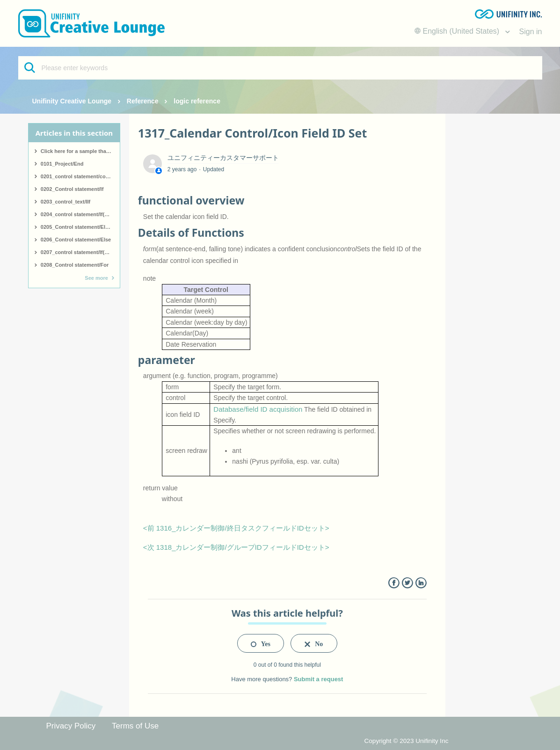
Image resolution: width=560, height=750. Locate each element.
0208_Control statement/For (75, 265)
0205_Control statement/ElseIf (77, 227)
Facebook (394, 583)
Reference (143, 101)
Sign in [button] (531, 32)
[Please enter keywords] (280, 68)
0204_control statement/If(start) (79, 214)
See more (96, 278)
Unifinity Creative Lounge (72, 101)
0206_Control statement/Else (76, 240)
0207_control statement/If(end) (78, 252)
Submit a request (318, 679)
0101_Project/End (62, 164)
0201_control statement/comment (80, 176)
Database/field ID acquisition (258, 409)
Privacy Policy (71, 726)
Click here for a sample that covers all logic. (80, 151)
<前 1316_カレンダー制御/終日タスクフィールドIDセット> (236, 528)
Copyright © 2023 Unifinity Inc (406, 741)
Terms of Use (135, 726)
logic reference (197, 101)
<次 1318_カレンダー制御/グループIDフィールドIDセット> (236, 547)
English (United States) (458, 31)
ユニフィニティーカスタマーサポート (223, 158)
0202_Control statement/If (72, 189)
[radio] (261, 643)
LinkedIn (421, 583)
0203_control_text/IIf (65, 202)
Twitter (407, 583)
